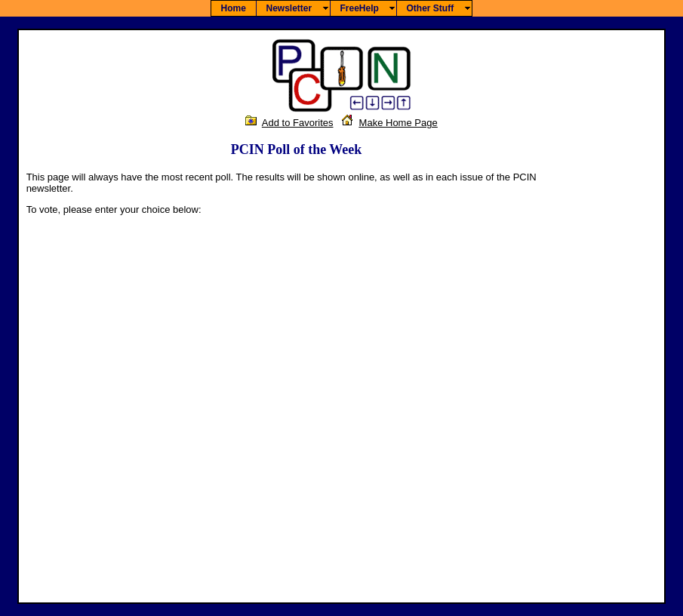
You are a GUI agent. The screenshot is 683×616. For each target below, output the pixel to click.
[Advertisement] (611, 368)
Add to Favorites (298, 123)
